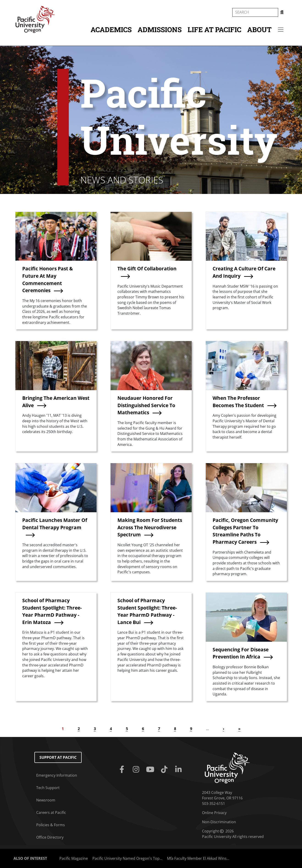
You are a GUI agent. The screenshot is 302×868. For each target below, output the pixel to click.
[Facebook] (123, 770)
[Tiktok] (165, 770)
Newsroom (46, 800)
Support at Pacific (58, 757)
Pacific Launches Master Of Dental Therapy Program (55, 524)
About (259, 29)
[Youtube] (151, 770)
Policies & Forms (51, 825)
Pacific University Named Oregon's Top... (127, 858)
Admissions (160, 29)
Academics (111, 29)
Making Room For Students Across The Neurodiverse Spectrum (150, 527)
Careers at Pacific (51, 812)
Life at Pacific (214, 29)
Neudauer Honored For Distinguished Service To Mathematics (146, 405)
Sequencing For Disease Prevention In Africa (241, 653)
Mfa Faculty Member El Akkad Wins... (198, 858)
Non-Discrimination (219, 822)
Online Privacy (214, 813)
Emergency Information (57, 775)
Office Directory (50, 837)
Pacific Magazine (74, 858)
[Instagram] (137, 770)
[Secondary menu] (281, 30)
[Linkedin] (179, 770)
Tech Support (48, 788)
